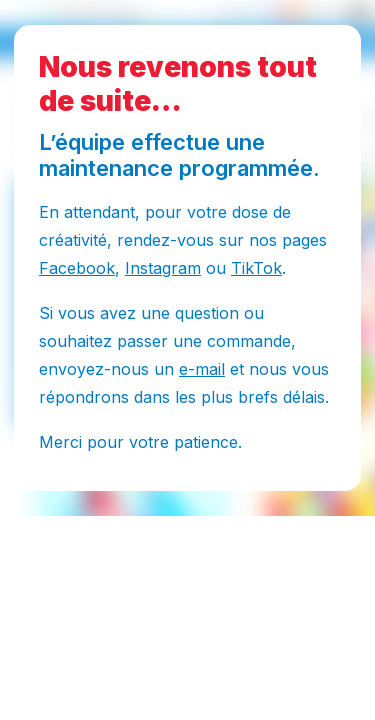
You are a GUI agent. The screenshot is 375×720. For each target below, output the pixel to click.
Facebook (77, 268)
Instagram (163, 268)
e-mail (202, 369)
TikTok (256, 268)
